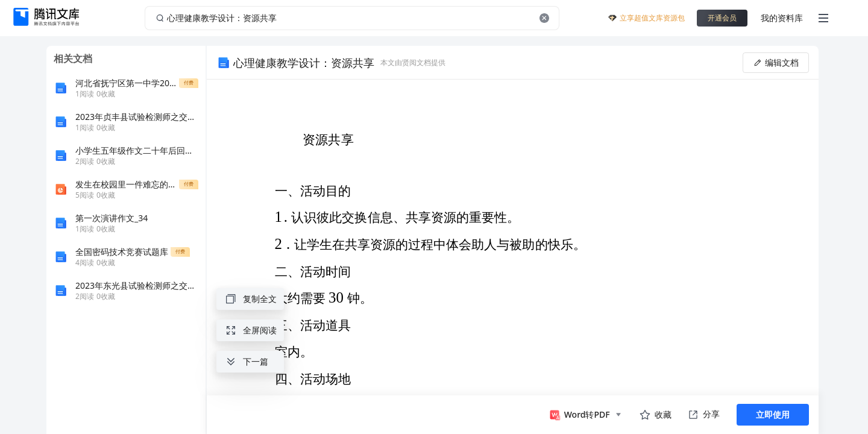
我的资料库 (782, 18)
